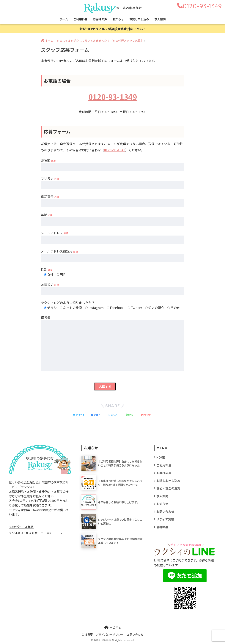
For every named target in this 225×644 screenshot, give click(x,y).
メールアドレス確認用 (59, 251)
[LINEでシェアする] (129, 415)
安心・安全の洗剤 (168, 488)
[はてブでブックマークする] (112, 415)
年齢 (47, 215)
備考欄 (46, 317)
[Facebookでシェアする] (96, 415)
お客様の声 (100, 19)
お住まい (50, 284)
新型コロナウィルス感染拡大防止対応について (113, 29)
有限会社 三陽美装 (21, 527)
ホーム (64, 19)
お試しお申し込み (168, 481)
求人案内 (160, 19)
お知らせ (118, 19)
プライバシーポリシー (110, 634)
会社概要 (162, 527)
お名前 (48, 160)
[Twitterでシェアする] (79, 415)
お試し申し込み (139, 19)
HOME (161, 457)
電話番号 (50, 196)
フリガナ (50, 178)
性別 (47, 269)
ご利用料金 (80, 19)
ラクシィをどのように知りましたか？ (68, 303)
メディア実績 (165, 519)
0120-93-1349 (113, 97)
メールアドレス (55, 233)
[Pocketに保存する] (146, 415)
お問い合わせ (165, 512)
